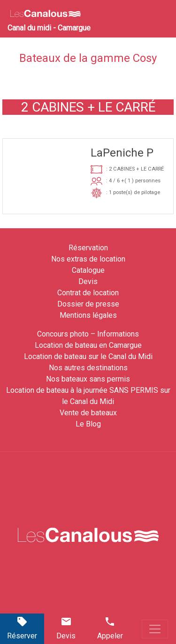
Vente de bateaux (88, 413)
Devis (88, 281)
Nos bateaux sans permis (88, 379)
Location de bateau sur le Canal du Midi (88, 356)
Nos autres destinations (88, 368)
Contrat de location (88, 293)
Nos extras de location (88, 259)
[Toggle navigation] (155, 629)
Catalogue (88, 270)
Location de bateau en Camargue (88, 345)
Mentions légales (88, 315)
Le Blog (88, 424)
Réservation (88, 248)
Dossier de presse (88, 304)
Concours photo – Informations (88, 334)
